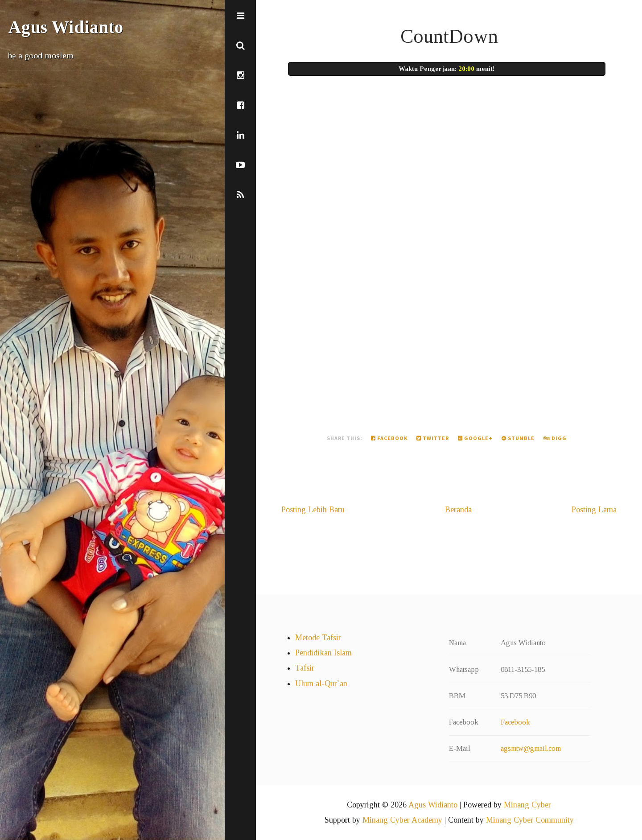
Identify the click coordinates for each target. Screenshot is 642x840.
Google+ (475, 438)
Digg (555, 438)
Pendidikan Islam (323, 653)
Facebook (389, 438)
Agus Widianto (66, 27)
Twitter (433, 438)
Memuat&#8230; (430, 243)
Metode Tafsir (318, 638)
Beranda (458, 510)
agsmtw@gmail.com (531, 748)
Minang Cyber (527, 805)
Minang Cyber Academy (402, 820)
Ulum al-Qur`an (321, 684)
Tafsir (305, 668)
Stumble (518, 438)
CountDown (449, 36)
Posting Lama (594, 510)
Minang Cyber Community (530, 820)
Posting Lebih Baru (313, 510)
